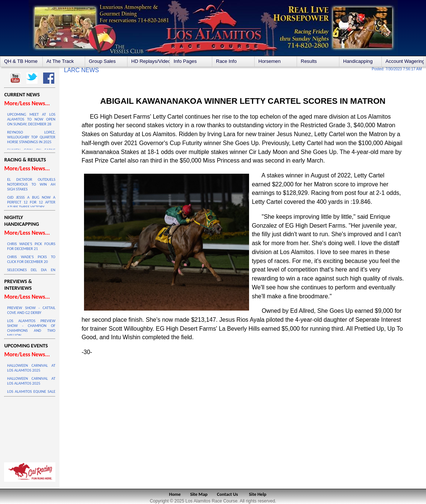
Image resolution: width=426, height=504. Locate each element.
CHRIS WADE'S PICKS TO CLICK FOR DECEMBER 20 (31, 259)
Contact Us (228, 494)
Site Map (199, 494)
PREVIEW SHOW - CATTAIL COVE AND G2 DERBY (31, 310)
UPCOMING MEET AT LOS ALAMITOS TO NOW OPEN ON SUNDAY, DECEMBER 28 (31, 119)
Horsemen (270, 61)
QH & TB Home (21, 61)
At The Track (60, 61)
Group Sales (102, 61)
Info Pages (185, 61)
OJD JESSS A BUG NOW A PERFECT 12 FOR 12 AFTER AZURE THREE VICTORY (31, 202)
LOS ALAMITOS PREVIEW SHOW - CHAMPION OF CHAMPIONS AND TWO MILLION (31, 328)
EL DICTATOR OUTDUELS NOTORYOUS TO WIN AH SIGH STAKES (31, 184)
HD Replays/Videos (150, 61)
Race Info (226, 61)
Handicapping (358, 61)
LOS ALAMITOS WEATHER (30, 428)
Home (175, 494)
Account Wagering (405, 61)
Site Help (258, 494)
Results (309, 61)
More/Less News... (27, 103)
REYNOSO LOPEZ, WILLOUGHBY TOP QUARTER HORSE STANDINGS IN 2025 (31, 137)
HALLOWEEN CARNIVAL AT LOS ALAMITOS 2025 (31, 368)
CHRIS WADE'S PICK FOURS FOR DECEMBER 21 (31, 246)
